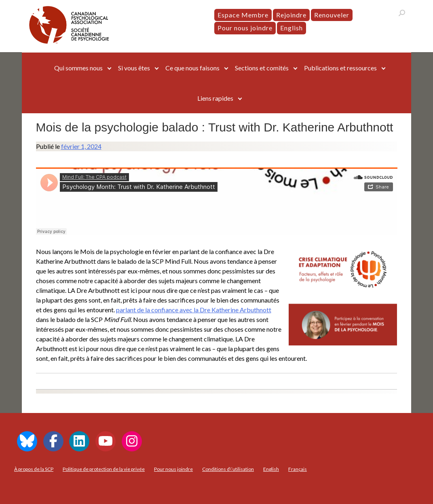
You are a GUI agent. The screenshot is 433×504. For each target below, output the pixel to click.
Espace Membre (243, 15)
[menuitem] (291, 28)
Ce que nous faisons (192, 68)
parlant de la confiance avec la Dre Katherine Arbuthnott (194, 310)
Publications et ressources (340, 68)
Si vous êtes (134, 68)
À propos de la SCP (34, 469)
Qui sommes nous (78, 68)
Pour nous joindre (245, 28)
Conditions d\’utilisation (228, 469)
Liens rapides (215, 98)
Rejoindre (291, 15)
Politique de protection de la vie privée (104, 469)
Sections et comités (262, 68)
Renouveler (332, 15)
